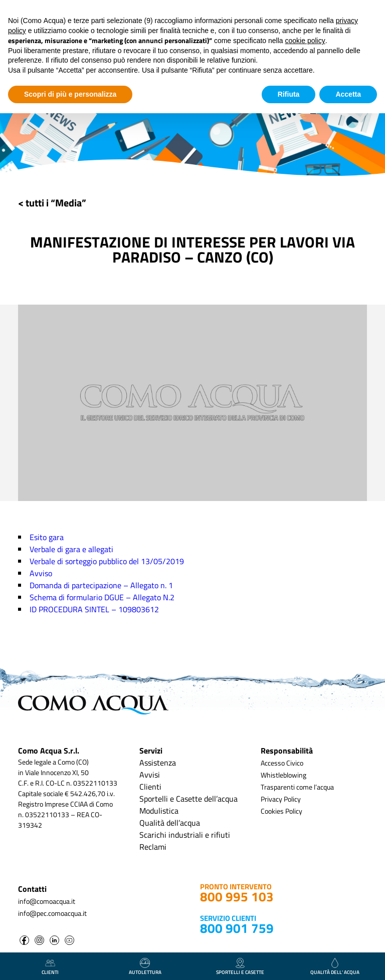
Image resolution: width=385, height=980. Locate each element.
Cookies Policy (281, 811)
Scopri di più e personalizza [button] (70, 94)
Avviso (41, 573)
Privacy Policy (281, 799)
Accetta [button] (348, 94)
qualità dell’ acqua (335, 967)
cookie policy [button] (305, 41)
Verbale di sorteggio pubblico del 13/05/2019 (107, 561)
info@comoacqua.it (47, 901)
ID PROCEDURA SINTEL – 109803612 (94, 609)
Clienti (150, 787)
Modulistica (159, 811)
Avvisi (150, 775)
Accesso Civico (282, 763)
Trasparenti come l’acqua (297, 787)
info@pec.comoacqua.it (52, 913)
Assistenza (158, 763)
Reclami (153, 847)
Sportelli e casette (240, 967)
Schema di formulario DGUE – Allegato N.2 (102, 597)
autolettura (145, 967)
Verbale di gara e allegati (71, 549)
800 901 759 (237, 928)
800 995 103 (237, 897)
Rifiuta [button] (289, 94)
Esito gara (47, 537)
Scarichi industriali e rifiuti (185, 835)
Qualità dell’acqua (170, 823)
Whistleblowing (283, 775)
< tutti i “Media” (52, 203)
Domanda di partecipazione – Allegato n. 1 (101, 585)
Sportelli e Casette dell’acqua (188, 799)
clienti (50, 967)
